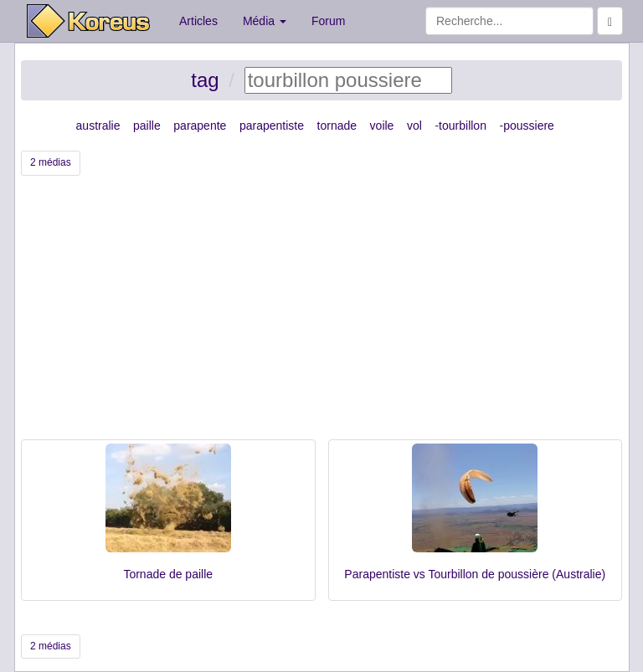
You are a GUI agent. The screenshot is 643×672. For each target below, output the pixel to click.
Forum (328, 21)
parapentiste (272, 126)
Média (265, 21)
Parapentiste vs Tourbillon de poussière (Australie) (475, 574)
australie (98, 126)
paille (147, 126)
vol (414, 126)
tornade (337, 126)
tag (205, 80)
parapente (200, 126)
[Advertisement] (321, 314)
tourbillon (463, 126)
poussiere (529, 126)
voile (382, 126)
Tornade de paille (168, 574)
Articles (198, 21)
